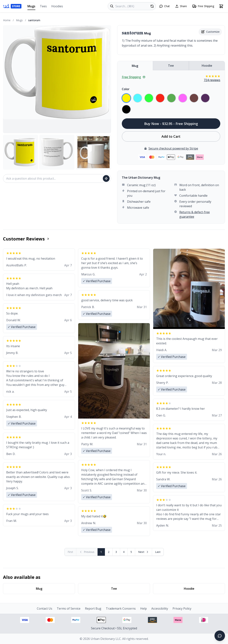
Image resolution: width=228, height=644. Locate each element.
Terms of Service (69, 608)
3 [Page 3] (116, 552)
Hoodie (207, 66)
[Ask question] (106, 178)
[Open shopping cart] (221, 6)
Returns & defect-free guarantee (195, 214)
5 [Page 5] (131, 552)
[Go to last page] (158, 552)
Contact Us (45, 608)
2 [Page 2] (109, 552)
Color (126, 89)
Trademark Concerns (121, 608)
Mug (135, 66)
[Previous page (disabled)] (87, 552)
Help (144, 608)
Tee (171, 66)
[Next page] (144, 552)
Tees (43, 6)
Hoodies (57, 6)
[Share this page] (181, 6)
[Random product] (152, 6)
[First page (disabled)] (70, 552)
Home (7, 20)
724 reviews (212, 80)
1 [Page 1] (101, 552)
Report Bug (93, 608)
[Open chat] (164, 6)
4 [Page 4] (124, 552)
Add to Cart (171, 136)
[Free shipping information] (203, 6)
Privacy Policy (182, 608)
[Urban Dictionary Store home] (12, 6)
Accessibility (160, 608)
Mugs (31, 7)
